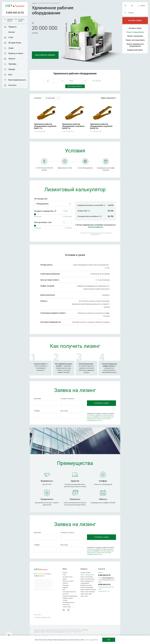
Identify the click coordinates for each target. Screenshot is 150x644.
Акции (11, 48)
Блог (10, 75)
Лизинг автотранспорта (135, 40)
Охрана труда (67, 607)
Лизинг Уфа (84, 596)
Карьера (12, 69)
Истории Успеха (15, 43)
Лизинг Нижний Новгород (88, 590)
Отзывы (65, 600)
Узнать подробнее (91, 640)
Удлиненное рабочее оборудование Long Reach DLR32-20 (101, 126)
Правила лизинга (68, 598)
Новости (12, 59)
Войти (143, 6)
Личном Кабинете (95, 227)
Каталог (12, 32)
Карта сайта (38, 615)
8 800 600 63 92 (15, 13)
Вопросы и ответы (16, 53)
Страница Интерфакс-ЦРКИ (42, 617)
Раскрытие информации (70, 596)
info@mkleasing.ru (108, 578)
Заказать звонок (10, 20)
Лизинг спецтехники (135, 36)
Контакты (12, 85)
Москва (131, 13)
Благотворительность (17, 80)
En (132, 6)
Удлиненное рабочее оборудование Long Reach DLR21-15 (45, 126)
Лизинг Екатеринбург (87, 588)
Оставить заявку (21, 20)
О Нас (11, 37)
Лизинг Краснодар (86, 594)
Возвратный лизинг (135, 50)
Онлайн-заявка (135, 21)
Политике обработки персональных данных (100, 418)
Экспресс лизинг (135, 28)
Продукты (12, 27)
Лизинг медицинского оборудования (135, 45)
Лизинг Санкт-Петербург (88, 592)
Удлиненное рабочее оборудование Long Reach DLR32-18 (73, 126)
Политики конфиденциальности (99, 419)
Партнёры (12, 64)
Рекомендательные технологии (68, 604)
